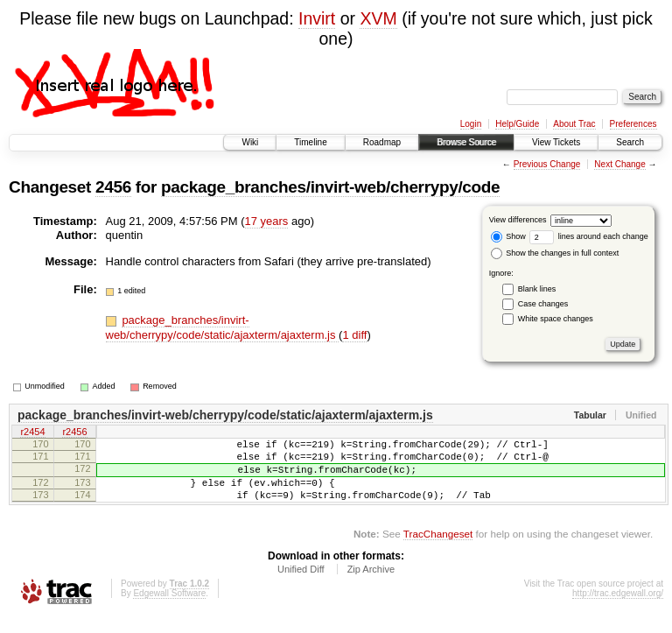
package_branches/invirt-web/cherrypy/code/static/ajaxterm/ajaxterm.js (223, 327)
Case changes (543, 304)
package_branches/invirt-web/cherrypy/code (330, 187)
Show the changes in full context (555, 253)
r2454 (32, 433)
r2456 (74, 433)
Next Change (619, 164)
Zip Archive (371, 585)
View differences (518, 220)
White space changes (556, 319)
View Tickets (556, 142)
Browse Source (466, 142)
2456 (113, 187)
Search (630, 142)
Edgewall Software (169, 609)
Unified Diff (301, 585)
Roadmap (382, 142)
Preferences (633, 124)
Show (508, 236)
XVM (378, 18)
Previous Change (547, 164)
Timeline (310, 142)
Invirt (317, 18)
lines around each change (589, 236)
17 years (267, 221)
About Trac (574, 124)
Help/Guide (517, 124)
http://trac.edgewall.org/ (618, 609)
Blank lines (537, 289)
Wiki (250, 142)
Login (471, 124)
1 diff (354, 335)
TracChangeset (438, 549)
